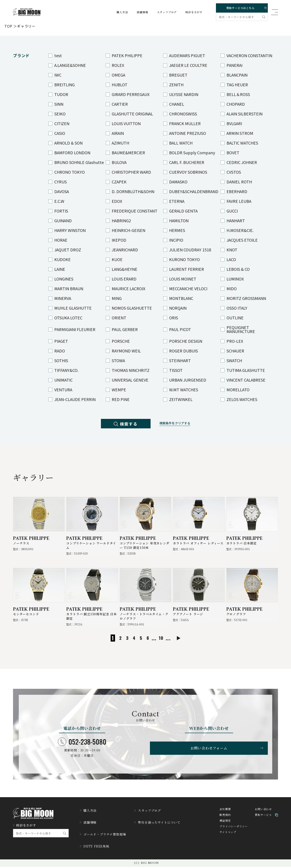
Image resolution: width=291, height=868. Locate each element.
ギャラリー (26, 26)
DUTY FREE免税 (96, 848)
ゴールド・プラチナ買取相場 (106, 838)
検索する (121, 425)
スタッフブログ (163, 12)
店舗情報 (138, 12)
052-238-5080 (82, 749)
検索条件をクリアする (180, 425)
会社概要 (225, 817)
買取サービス (266, 823)
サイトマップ (228, 840)
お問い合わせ (263, 817)
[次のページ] (185, 645)
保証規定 (225, 829)
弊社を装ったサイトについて (166, 828)
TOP (8, 26)
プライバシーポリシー (234, 835)
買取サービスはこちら (241, 7)
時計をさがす (190, 12)
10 (160, 645)
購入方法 (118, 12)
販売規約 (225, 823)
